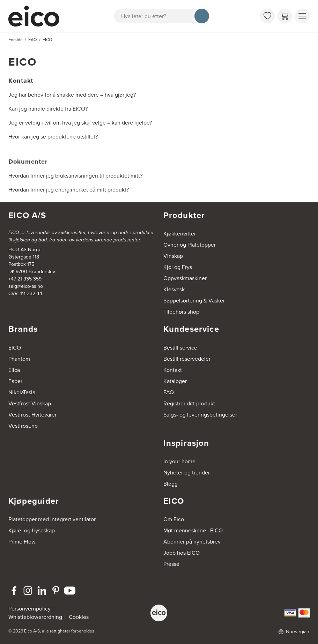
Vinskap (173, 256)
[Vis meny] (302, 16)
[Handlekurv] (285, 16)
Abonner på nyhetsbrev (192, 542)
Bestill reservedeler (187, 359)
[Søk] (202, 16)
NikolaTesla (22, 392)
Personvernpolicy (30, 609)
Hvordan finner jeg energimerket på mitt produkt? (69, 190)
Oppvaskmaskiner (185, 278)
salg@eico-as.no (26, 286)
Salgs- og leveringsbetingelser (200, 415)
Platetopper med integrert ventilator (52, 519)
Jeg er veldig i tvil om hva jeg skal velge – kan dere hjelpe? (80, 123)
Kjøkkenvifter (180, 234)
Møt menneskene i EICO (193, 530)
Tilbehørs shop (181, 312)
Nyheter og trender (187, 473)
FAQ (169, 392)
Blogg (171, 484)
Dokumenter (28, 161)
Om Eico (174, 519)
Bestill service (180, 348)
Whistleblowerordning (35, 617)
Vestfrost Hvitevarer (32, 415)
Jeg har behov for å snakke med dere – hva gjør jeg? (72, 95)
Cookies (79, 617)
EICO (15, 348)
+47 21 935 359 (25, 279)
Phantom (19, 359)
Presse (171, 564)
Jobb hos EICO (182, 553)
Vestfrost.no (23, 426)
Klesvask (174, 289)
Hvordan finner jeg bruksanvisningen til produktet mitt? (75, 176)
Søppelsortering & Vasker (194, 301)
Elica (14, 370)
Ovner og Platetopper (190, 245)
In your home (179, 461)
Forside (16, 40)
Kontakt (21, 80)
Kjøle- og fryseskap (32, 530)
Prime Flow (22, 542)
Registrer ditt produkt (189, 403)
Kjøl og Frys (178, 267)
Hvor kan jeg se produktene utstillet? (53, 137)
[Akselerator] (37, 16)
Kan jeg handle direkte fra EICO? (48, 109)
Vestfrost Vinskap (30, 403)
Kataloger (175, 381)
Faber (15, 381)
